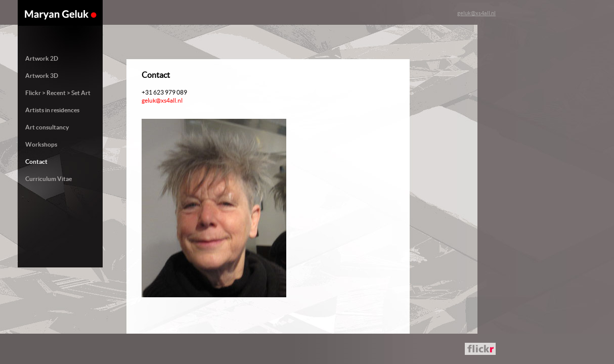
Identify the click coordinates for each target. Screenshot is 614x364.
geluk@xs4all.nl (476, 13)
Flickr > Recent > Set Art (58, 93)
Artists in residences (52, 110)
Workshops (41, 144)
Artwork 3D (42, 76)
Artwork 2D (42, 58)
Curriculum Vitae (49, 179)
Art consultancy (47, 127)
